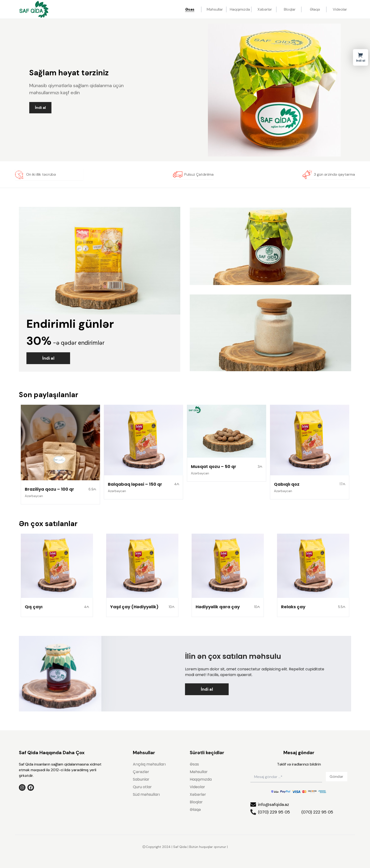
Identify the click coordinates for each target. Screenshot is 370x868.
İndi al (40, 108)
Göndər (336, 777)
